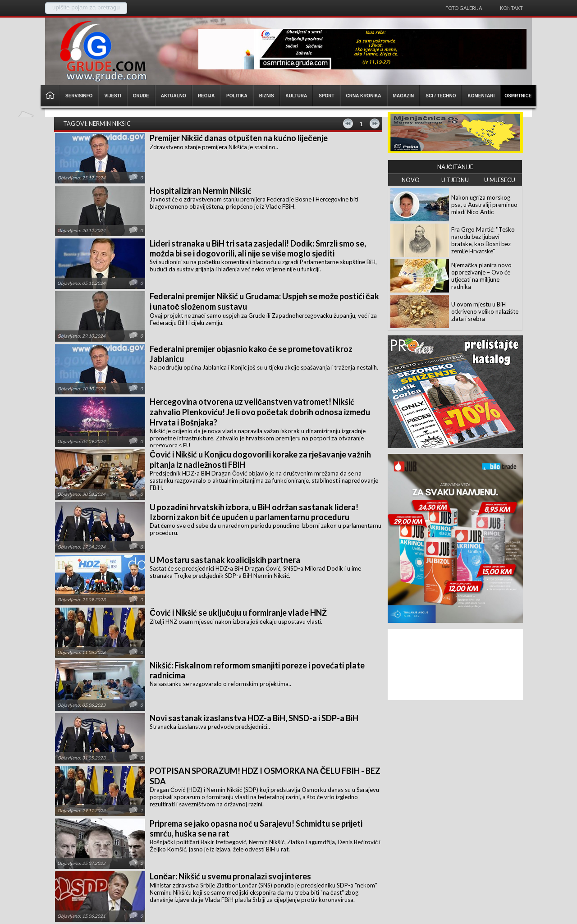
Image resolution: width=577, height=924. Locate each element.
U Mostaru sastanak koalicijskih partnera (225, 560)
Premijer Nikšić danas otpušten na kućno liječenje (239, 138)
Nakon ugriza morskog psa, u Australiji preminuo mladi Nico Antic (484, 205)
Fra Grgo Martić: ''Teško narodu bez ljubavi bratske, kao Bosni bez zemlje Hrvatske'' (483, 240)
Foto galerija (464, 8)
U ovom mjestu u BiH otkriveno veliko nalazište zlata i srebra (485, 311)
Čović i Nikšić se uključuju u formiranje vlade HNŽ (238, 613)
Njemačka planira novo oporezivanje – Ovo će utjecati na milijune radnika (481, 276)
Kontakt (511, 8)
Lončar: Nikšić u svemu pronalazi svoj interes (230, 876)
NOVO (411, 180)
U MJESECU (500, 180)
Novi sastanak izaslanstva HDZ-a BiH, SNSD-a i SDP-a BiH (254, 718)
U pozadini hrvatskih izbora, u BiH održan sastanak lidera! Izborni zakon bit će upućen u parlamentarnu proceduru (254, 512)
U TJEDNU (455, 180)
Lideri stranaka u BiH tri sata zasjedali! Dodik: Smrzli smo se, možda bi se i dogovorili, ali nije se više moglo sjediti (258, 248)
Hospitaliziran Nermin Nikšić (201, 191)
